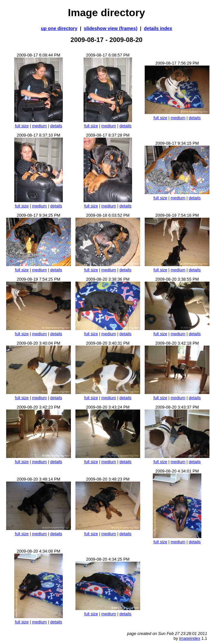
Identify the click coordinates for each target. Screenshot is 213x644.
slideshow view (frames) (111, 28)
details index (158, 28)
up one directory (59, 28)
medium (39, 126)
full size (22, 126)
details (56, 126)
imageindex (190, 638)
